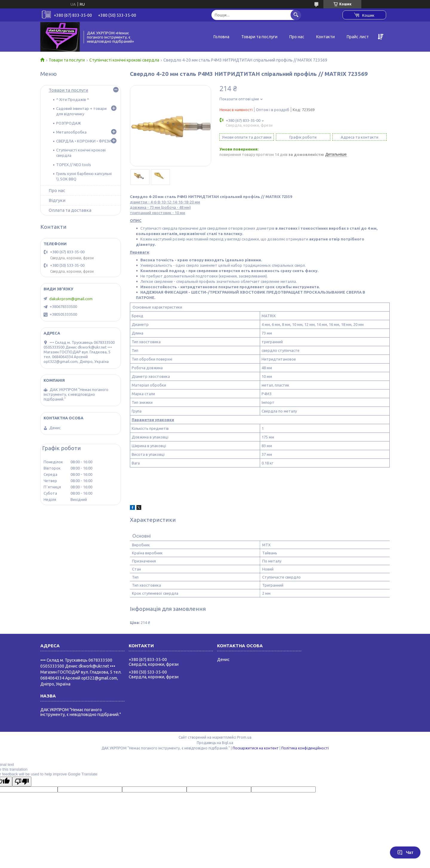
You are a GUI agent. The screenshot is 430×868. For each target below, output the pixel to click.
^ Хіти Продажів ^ (73, 99)
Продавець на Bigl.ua (215, 743)
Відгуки (57, 200)
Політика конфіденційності (305, 748)
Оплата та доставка (70, 210)
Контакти (325, 37)
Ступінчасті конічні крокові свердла (124, 60)
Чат (405, 852)
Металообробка (71, 132)
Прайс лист (358, 37)
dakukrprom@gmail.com (71, 299)
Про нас (297, 37)
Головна (221, 37)
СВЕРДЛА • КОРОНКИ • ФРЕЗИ (84, 141)
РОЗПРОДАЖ (69, 123)
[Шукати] (296, 15)
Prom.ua (244, 737)
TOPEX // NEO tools (74, 165)
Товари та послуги (259, 37)
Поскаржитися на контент (256, 748)
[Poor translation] (22, 782)
